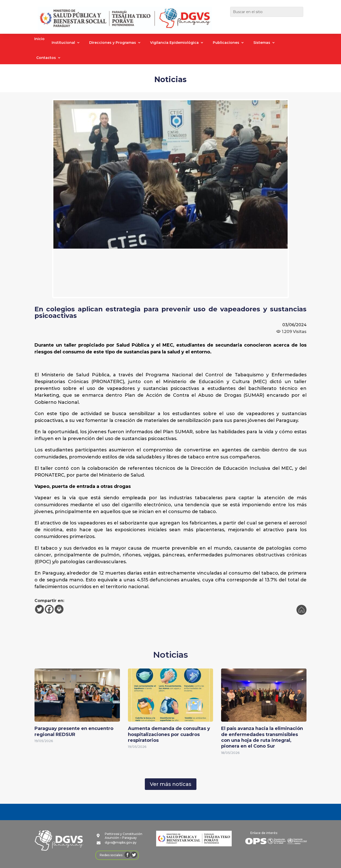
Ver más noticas (171, 784)
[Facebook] (49, 609)
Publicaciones (226, 43)
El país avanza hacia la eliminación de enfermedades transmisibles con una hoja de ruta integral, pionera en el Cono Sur (262, 737)
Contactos (46, 58)
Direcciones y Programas (113, 43)
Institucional (63, 43)
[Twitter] (39, 609)
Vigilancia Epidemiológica (174, 43)
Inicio (39, 39)
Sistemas (262, 43)
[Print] (59, 609)
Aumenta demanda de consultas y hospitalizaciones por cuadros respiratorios (169, 734)
